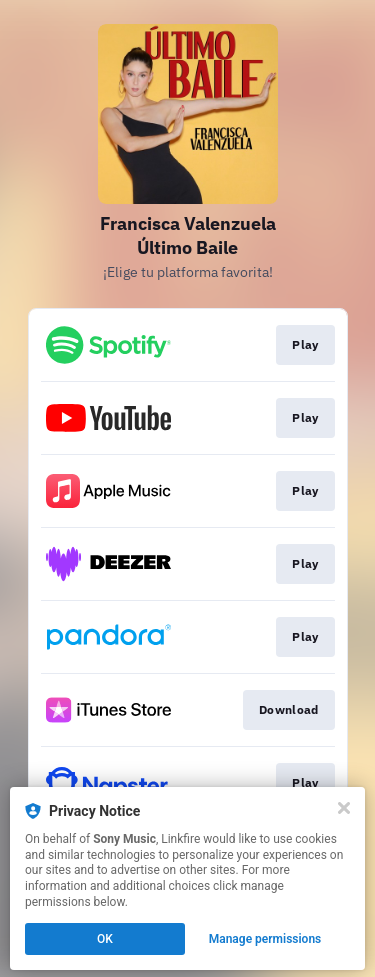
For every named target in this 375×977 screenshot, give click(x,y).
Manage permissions (265, 939)
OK (105, 939)
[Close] (344, 808)
